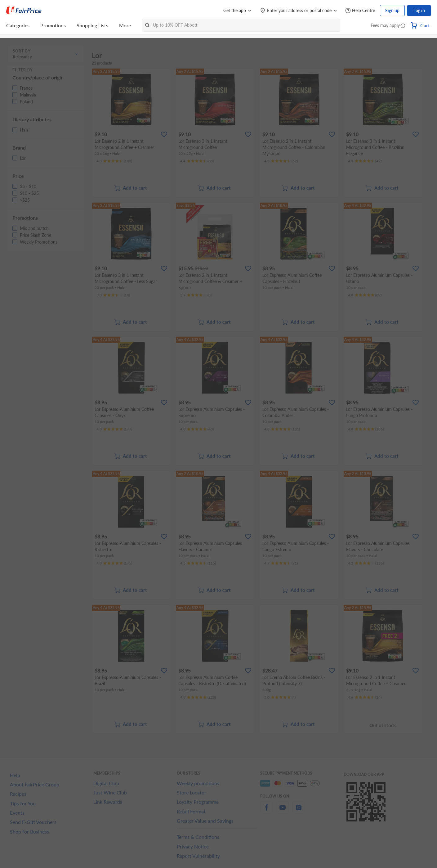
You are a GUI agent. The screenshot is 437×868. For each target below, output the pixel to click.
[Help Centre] (360, 11)
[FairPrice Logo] (24, 11)
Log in (419, 10)
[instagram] (299, 811)
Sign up (392, 10)
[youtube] (283, 811)
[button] (403, 26)
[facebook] (266, 811)
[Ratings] (114, 161)
